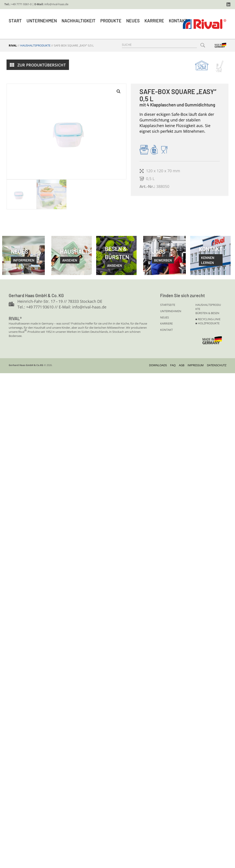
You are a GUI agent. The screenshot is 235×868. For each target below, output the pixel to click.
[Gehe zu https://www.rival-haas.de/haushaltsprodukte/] (202, 65)
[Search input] (159, 45)
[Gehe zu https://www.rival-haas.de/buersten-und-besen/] (220, 67)
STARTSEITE (168, 305)
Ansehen (115, 265)
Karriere (154, 21)
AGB (182, 365)
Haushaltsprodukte (35, 45)
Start (15, 21)
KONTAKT (166, 330)
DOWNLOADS (158, 365)
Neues (133, 21)
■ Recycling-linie (208, 319)
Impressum (196, 365)
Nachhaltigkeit (79, 21)
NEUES (164, 317)
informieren (24, 260)
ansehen (70, 260)
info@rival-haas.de (56, 4)
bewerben (163, 260)
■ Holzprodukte (207, 323)
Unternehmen (42, 21)
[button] (228, 5)
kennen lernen (208, 260)
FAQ (173, 365)
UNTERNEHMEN (171, 311)
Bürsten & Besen (207, 313)
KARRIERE (166, 323)
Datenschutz (217, 365)
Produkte (111, 21)
